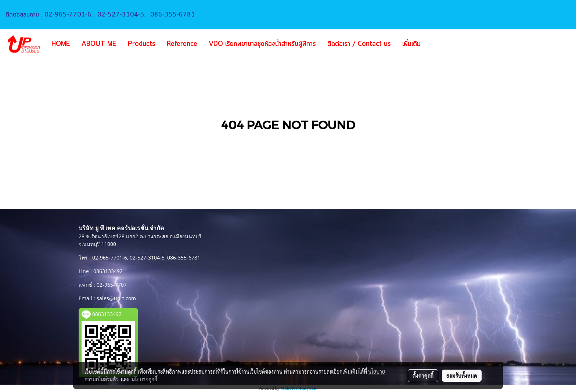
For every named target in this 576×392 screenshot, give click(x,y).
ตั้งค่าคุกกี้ (423, 375)
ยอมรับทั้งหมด (462, 375)
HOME (61, 44)
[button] (437, 44)
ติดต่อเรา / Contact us (359, 44)
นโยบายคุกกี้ (144, 379)
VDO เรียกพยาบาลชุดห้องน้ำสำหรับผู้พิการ (262, 44)
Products (142, 44)
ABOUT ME (99, 44)
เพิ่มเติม (411, 44)
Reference (182, 44)
